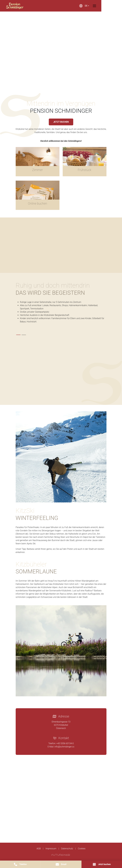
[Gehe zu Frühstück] (85, 162)
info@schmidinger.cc (64, 747)
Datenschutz (67, 849)
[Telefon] (20, 864)
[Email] (61, 864)
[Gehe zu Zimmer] (38, 162)
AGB (39, 849)
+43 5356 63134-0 (65, 743)
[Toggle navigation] (105, 6)
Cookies (82, 849)
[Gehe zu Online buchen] (38, 195)
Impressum (51, 849)
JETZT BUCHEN (61, 122)
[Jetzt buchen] (102, 864)
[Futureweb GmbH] (61, 855)
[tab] (18, 335)
